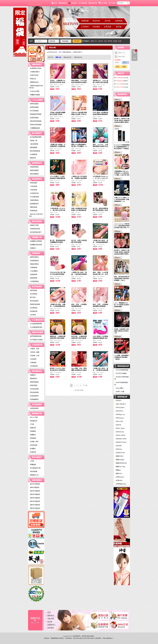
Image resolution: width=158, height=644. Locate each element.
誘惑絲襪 (32, 438)
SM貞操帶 (33, 359)
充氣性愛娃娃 (34, 200)
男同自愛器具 (34, 301)
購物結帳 (63, 3)
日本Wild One (119, 432)
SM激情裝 (33, 363)
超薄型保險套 (34, 107)
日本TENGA (119, 411)
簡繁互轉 (93, 3)
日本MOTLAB (120, 453)
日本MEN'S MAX (120, 442)
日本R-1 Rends (120, 428)
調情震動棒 (33, 147)
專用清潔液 (33, 385)
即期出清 (32, 79)
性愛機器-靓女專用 (35, 245)
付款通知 (96, 27)
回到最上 (134, 58)
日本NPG (118, 401)
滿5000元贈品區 (34, 501)
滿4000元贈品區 (34, 498)
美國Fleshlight (119, 460)
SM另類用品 (33, 366)
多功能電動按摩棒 (35, 137)
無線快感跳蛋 (34, 170)
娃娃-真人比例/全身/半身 (36, 215)
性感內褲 (32, 452)
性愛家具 (32, 248)
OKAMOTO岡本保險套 (122, 378)
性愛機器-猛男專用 (35, 241)
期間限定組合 (34, 82)
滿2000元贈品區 (34, 491)
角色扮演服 (33, 445)
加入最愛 (103, 3)
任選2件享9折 (34, 75)
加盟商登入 (51, 625)
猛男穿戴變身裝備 (35, 336)
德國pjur (118, 470)
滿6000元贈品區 (34, 505)
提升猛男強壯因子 (35, 232)
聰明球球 (32, 158)
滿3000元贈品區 (34, 494)
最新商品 (51, 616)
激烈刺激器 (33, 290)
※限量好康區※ (34, 72)
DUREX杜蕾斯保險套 (121, 384)
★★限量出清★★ (35, 68)
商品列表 (96, 21)
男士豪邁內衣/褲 (35, 468)
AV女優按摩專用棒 (35, 324)
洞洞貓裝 (32, 431)
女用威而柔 (33, 154)
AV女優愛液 (33, 271)
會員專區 (51, 628)
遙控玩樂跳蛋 (34, 174)
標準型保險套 (34, 104)
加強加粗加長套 (34, 229)
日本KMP (118, 446)
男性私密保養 (34, 392)
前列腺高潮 (33, 311)
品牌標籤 (119, 21)
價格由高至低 (78, 57)
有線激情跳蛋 (34, 167)
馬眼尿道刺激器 (34, 304)
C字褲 (31, 424)
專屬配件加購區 (34, 95)
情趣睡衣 (32, 435)
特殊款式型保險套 (35, 125)
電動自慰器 (33, 207)
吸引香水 (32, 297)
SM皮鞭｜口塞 (34, 356)
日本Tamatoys (119, 418)
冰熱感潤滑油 (34, 261)
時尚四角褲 (33, 471)
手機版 (112, 3)
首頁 (54, 3)
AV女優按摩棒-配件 (36, 327)
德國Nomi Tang (120, 467)
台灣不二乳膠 (119, 392)
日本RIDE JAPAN (120, 439)
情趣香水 (32, 375)
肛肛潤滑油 (33, 294)
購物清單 (134, 51)
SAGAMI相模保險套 (121, 370)
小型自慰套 (33, 186)
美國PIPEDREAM (121, 463)
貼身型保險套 (34, 118)
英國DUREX (119, 456)
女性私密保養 (34, 389)
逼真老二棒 (33, 141)
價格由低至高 (67, 57)
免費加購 (85, 21)
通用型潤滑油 (34, 257)
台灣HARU (119, 480)
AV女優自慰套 (34, 197)
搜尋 (77, 41)
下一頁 (85, 385)
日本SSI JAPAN (120, 435)
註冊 (124, 67)
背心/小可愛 (33, 417)
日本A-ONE (119, 421)
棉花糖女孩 (33, 421)
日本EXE (118, 425)
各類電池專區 (34, 408)
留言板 (119, 27)
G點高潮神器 (34, 144)
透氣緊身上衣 (34, 475)
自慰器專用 (33, 274)
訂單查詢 (85, 27)
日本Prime (118, 449)
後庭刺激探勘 (34, 382)
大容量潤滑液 (34, 281)
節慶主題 (32, 428)
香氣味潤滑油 (34, 264)
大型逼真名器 (34, 193)
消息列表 (51, 619)
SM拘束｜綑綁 (34, 352)
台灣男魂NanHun (120, 484)
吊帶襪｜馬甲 (34, 442)
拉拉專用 (32, 315)
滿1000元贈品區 (34, 484)
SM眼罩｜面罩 (34, 349)
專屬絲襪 (32, 465)
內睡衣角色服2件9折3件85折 (36, 87)
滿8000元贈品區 (34, 508)
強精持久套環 (34, 225)
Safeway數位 (119, 388)
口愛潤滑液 (33, 268)
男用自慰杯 (33, 183)
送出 (118, 67)
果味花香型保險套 (35, 121)
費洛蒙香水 (33, 379)
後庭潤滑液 (33, 278)
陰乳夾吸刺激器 (34, 151)
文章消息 (108, 27)
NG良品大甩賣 (34, 91)
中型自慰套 (33, 190)
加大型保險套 (34, 111)
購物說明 (73, 3)
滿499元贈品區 (34, 487)
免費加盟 (83, 3)
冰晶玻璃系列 (34, 396)
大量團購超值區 (34, 128)
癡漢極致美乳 (34, 204)
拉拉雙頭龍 (33, 308)
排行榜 (108, 21)
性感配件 (32, 449)
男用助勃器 (33, 211)
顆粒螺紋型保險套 (35, 114)
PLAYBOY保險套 (121, 373)
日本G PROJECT (120, 404)
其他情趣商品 (34, 399)
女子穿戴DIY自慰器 (36, 340)
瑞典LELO (118, 474)
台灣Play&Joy (119, 477)
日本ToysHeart (119, 408)
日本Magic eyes (120, 414)
